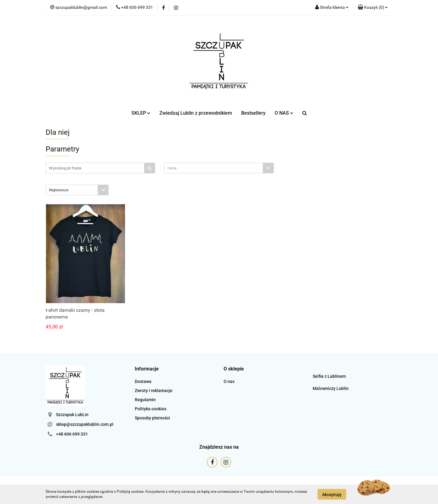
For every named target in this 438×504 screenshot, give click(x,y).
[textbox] (214, 168)
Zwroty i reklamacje (154, 391)
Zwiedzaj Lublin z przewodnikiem (196, 113)
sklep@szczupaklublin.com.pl (85, 424)
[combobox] (219, 168)
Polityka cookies (151, 409)
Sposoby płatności (152, 418)
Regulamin (145, 400)
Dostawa (143, 381)
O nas (229, 381)
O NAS (284, 113)
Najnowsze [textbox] (59, 190)
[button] (373, 8)
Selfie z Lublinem (329, 376)
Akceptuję (332, 494)
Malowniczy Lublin (331, 388)
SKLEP (141, 113)
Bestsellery (253, 113)
